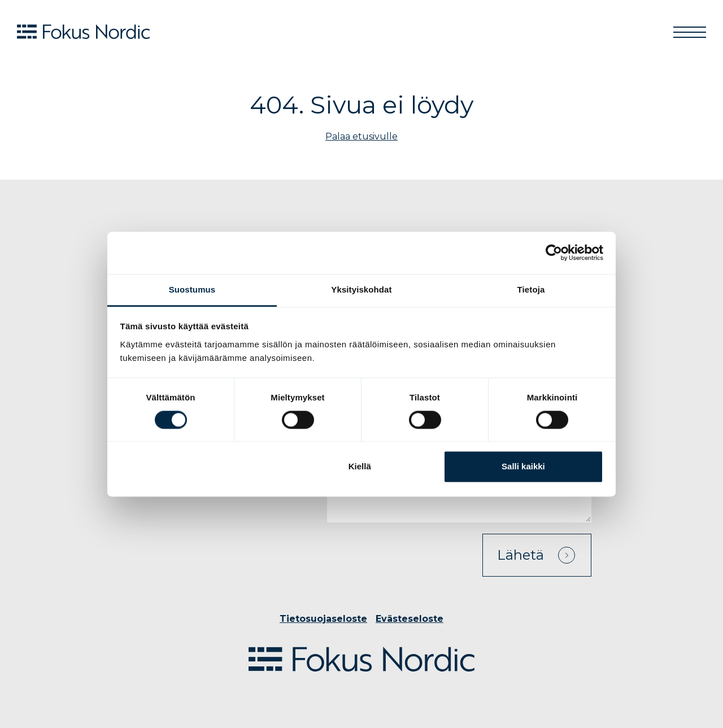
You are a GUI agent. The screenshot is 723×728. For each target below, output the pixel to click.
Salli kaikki (523, 467)
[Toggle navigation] (690, 32)
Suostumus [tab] (192, 289)
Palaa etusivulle (361, 136)
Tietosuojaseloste (323, 619)
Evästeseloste (410, 619)
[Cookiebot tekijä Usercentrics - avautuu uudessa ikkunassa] (554, 252)
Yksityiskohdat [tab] (361, 289)
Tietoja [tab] (531, 289)
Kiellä (360, 467)
